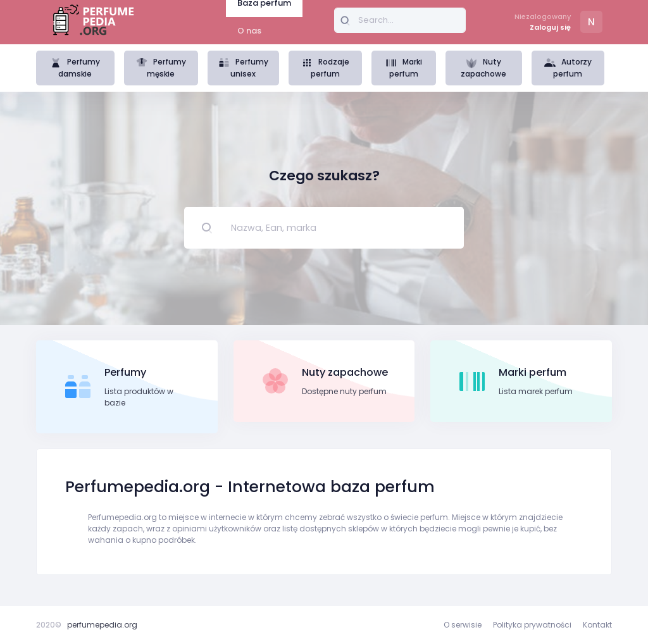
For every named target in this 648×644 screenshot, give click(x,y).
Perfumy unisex (243, 68)
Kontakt (597, 625)
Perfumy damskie (75, 68)
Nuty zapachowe (483, 68)
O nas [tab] (249, 31)
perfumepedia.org (102, 625)
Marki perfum (404, 68)
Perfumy (125, 372)
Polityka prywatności (532, 625)
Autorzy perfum (568, 68)
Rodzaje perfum (325, 68)
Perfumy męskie (161, 68)
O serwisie (463, 625)
